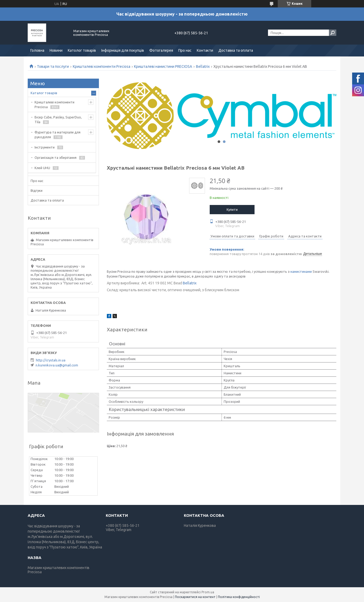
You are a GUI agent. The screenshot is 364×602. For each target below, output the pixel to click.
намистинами (301, 271)
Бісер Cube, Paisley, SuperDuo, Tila (58, 120)
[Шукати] (333, 33)
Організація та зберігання (56, 157)
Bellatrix (203, 66)
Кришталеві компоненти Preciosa (102, 66)
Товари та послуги (53, 66)
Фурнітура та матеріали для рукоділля (58, 135)
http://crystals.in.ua (51, 360)
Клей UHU (42, 168)
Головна (37, 50)
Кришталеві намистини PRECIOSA (163, 66)
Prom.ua (208, 592)
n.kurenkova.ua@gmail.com (57, 365)
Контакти (205, 50)
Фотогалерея (161, 50)
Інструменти (45, 147)
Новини (56, 50)
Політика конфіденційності (239, 597)
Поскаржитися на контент (195, 597)
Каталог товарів (44, 93)
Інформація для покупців (123, 50)
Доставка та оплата (236, 50)
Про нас (185, 50)
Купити (232, 209)
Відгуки (37, 190)
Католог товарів (82, 50)
